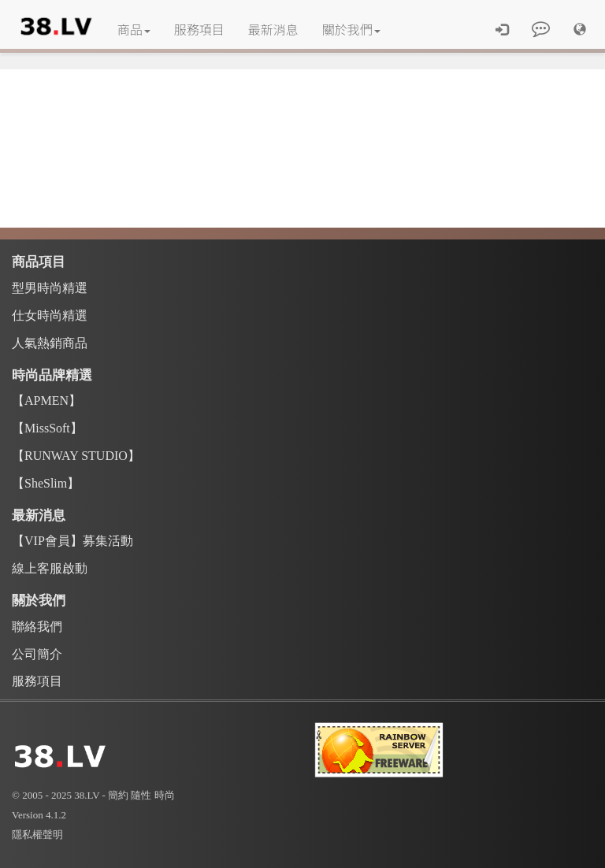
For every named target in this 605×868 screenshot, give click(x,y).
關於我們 (351, 29)
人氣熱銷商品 (50, 343)
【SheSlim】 (46, 483)
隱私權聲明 (37, 835)
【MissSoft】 (47, 428)
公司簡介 (37, 654)
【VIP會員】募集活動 (72, 541)
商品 (134, 29)
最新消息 (273, 29)
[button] (580, 29)
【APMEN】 (46, 401)
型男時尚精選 (50, 288)
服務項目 (199, 29)
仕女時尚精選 (50, 315)
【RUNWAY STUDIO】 (76, 456)
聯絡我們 (37, 627)
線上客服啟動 (50, 568)
